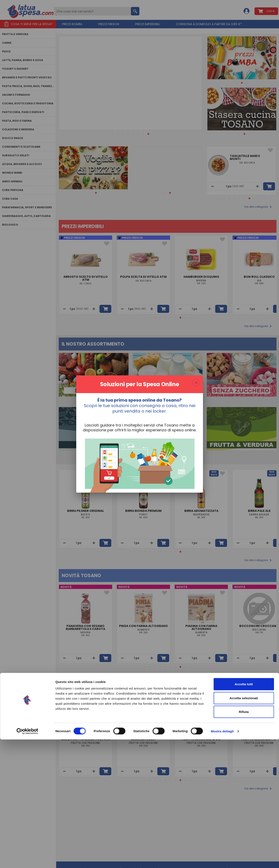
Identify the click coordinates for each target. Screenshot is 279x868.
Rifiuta (244, 840)
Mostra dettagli (222, 860)
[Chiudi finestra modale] (196, 383)
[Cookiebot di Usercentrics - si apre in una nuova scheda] (27, 860)
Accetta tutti (244, 813)
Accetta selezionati (244, 826)
